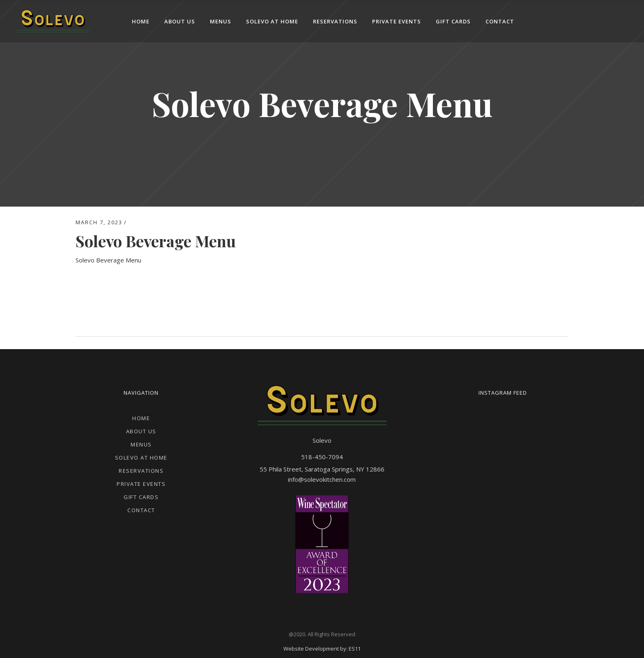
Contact (141, 510)
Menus (141, 444)
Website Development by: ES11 (322, 649)
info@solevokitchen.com (322, 479)
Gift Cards (141, 497)
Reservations (141, 471)
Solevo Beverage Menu (108, 260)
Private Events (141, 484)
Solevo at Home (141, 458)
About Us (141, 431)
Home (141, 418)
